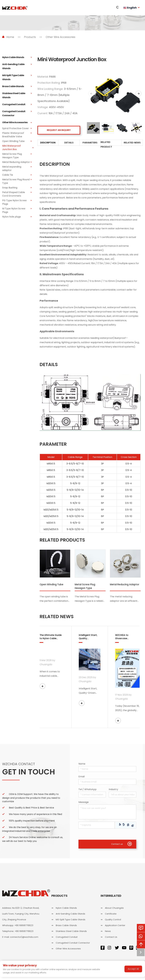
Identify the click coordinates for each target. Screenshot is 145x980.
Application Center (115, 927)
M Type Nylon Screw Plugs (17, 210)
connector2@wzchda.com (24, 939)
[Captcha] (97, 826)
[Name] (107, 770)
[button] (138, 94)
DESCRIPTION (48, 143)
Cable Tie (17, 175)
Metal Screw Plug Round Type (17, 181)
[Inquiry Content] (107, 813)
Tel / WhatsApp (87, 790)
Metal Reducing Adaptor (17, 162)
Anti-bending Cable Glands (17, 66)
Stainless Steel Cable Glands (17, 95)
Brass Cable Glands (17, 86)
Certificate (111, 915)
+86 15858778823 (24, 927)
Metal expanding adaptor (17, 169)
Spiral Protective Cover (17, 128)
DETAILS (69, 143)
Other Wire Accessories (60, 37)
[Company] (123, 796)
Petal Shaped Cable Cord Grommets (17, 194)
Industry (113, 790)
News (108, 933)
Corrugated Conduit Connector (17, 113)
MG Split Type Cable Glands (17, 77)
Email (82, 778)
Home (10, 37)
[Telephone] (92, 796)
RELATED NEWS (132, 143)
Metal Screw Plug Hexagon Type (17, 156)
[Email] (107, 783)
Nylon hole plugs (17, 217)
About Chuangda (114, 909)
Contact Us (111, 939)
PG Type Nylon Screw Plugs (17, 202)
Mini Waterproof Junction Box (17, 148)
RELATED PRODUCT (106, 145)
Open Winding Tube (17, 141)
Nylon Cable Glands (17, 57)
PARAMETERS (90, 143)
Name (82, 765)
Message (84, 803)
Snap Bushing (17, 188)
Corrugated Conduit (17, 104)
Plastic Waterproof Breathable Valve (17, 135)
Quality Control (113, 921)
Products (30, 37)
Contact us (121, 845)
